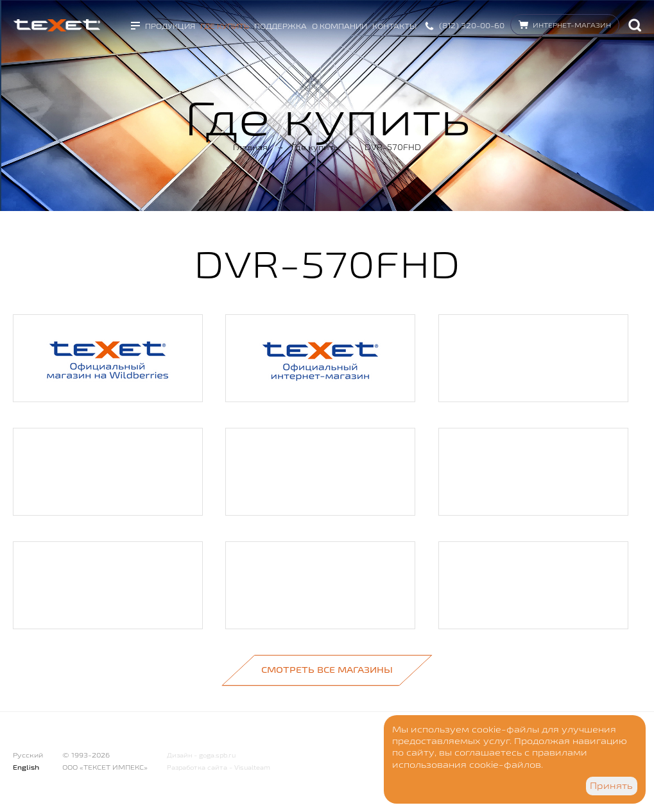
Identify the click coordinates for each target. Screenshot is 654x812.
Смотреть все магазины (327, 670)
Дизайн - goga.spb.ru (201, 755)
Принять (611, 786)
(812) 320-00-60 (472, 25)
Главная (250, 147)
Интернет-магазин (572, 25)
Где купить (225, 26)
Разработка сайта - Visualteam (219, 767)
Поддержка (280, 26)
